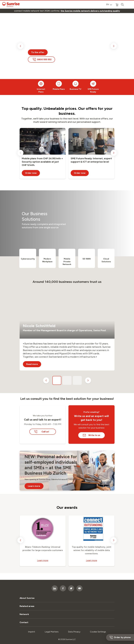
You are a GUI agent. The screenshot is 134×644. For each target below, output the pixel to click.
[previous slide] (20, 46)
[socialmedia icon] (63, 588)
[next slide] (114, 46)
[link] (90, 11)
